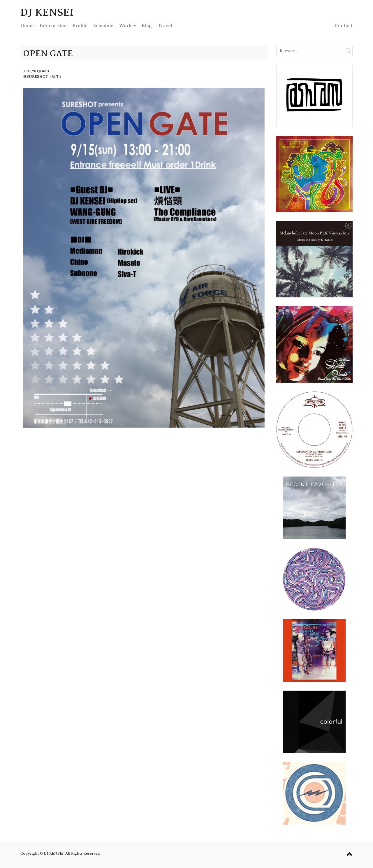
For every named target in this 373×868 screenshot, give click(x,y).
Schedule (103, 26)
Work (127, 26)
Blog (147, 26)
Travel (165, 26)
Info (53, 26)
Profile (80, 26)
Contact (344, 26)
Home (27, 26)
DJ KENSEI (47, 12)
